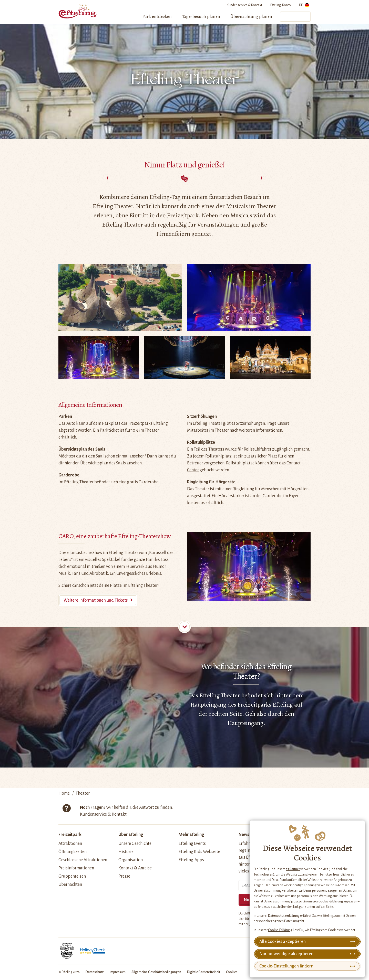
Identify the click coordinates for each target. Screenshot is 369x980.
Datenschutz (95, 972)
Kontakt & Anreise (135, 868)
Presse (124, 876)
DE (304, 6)
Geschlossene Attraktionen (83, 860)
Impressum (118, 972)
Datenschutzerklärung (284, 916)
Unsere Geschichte (135, 844)
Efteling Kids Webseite (199, 852)
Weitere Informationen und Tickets (96, 600)
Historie (126, 852)
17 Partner (293, 869)
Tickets (295, 17)
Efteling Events (192, 844)
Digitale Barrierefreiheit (204, 972)
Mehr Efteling (191, 835)
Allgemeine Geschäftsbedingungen (156, 972)
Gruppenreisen (72, 876)
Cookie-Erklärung (331, 901)
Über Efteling (131, 835)
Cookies (232, 972)
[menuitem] (157, 17)
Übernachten (70, 885)
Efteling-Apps (191, 860)
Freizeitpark (70, 835)
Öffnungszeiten (73, 852)
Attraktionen (70, 844)
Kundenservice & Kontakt (244, 5)
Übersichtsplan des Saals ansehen (111, 463)
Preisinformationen (76, 868)
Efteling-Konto (281, 5)
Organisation (131, 860)
